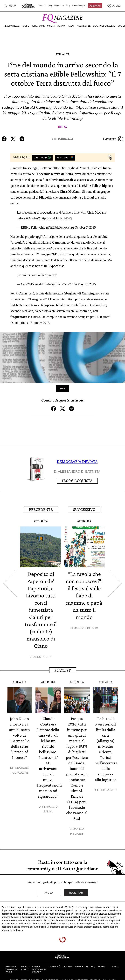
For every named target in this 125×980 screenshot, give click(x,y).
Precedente (41, 509)
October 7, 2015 (85, 227)
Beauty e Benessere (104, 26)
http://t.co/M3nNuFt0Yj (56, 218)
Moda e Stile (84, 26)
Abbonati (95, 6)
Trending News (11, 26)
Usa (62, 388)
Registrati (76, 893)
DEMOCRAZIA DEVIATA (77, 461)
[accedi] (114, 6)
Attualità (62, 54)
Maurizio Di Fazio (86, 628)
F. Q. (64, 127)
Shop (68, 6)
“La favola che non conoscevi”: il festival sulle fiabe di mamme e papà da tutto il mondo (84, 595)
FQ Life (25, 26)
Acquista (77, 481)
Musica (61, 26)
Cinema (51, 26)
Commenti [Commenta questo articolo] (113, 139)
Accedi (49, 893)
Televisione (38, 26)
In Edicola (42, 6)
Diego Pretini (42, 657)
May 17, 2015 (87, 284)
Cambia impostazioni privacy (39, 969)
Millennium (59, 6)
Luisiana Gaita (107, 790)
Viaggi (71, 26)
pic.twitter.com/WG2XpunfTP (37, 275)
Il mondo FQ (79, 6)
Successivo (84, 509)
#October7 (33, 218)
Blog (50, 6)
